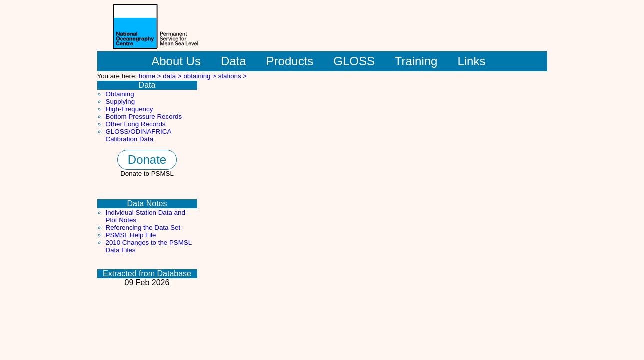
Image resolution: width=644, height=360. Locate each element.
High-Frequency (130, 109)
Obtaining (120, 94)
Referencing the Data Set (143, 228)
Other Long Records (136, 124)
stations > (233, 76)
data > (173, 76)
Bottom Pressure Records (144, 117)
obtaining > (201, 76)
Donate (147, 160)
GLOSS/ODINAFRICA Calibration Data (139, 135)
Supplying (121, 102)
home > (151, 76)
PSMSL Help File (131, 235)
